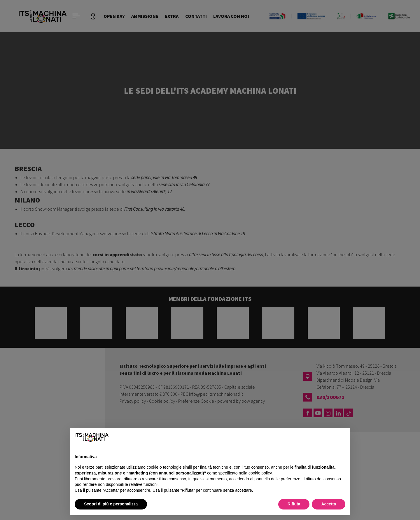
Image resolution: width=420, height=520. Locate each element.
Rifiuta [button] (294, 504)
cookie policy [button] (260, 473)
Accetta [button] (329, 504)
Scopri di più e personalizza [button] (111, 504)
